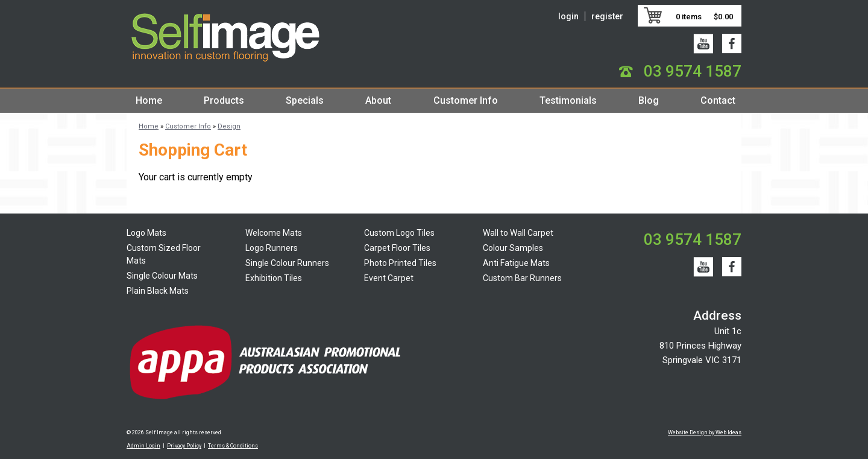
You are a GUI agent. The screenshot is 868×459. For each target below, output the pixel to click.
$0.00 (723, 17)
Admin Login (143, 446)
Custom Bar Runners (522, 278)
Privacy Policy (184, 446)
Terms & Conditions (233, 446)
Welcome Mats (274, 233)
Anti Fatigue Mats (516, 263)
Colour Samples (513, 248)
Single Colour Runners (287, 263)
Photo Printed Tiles (400, 263)
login (568, 16)
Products (224, 100)
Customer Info (466, 100)
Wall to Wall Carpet (518, 233)
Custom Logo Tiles (399, 233)
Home (149, 100)
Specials (305, 100)
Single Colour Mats (162, 276)
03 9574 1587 (693, 71)
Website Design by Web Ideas (705, 432)
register (607, 16)
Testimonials (568, 100)
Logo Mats (146, 233)
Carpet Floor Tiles (397, 248)
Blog (649, 100)
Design (229, 126)
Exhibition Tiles (274, 278)
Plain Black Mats (158, 291)
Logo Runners (272, 248)
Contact (718, 100)
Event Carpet (389, 278)
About (378, 100)
